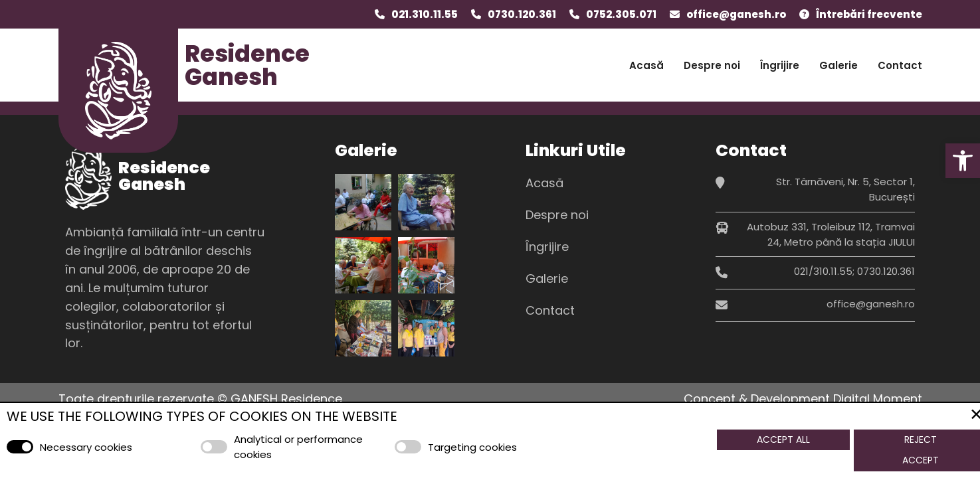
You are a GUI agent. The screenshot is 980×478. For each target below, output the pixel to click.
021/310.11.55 (823, 271)
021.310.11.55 (425, 14)
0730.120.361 (522, 14)
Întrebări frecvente (869, 14)
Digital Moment (878, 399)
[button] (963, 161)
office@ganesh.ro (736, 14)
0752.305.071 (621, 14)
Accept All (783, 439)
